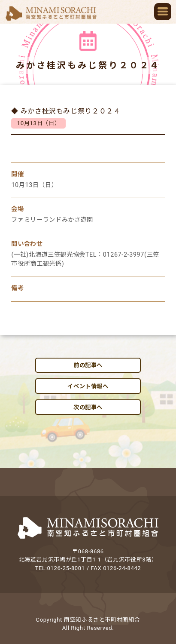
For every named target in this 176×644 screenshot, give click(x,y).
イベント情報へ (88, 386)
